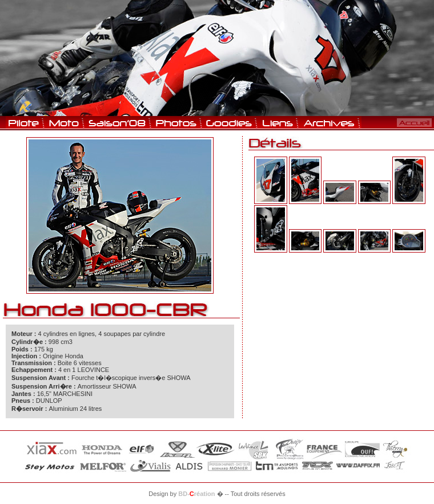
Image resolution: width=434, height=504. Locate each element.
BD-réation (196, 494)
